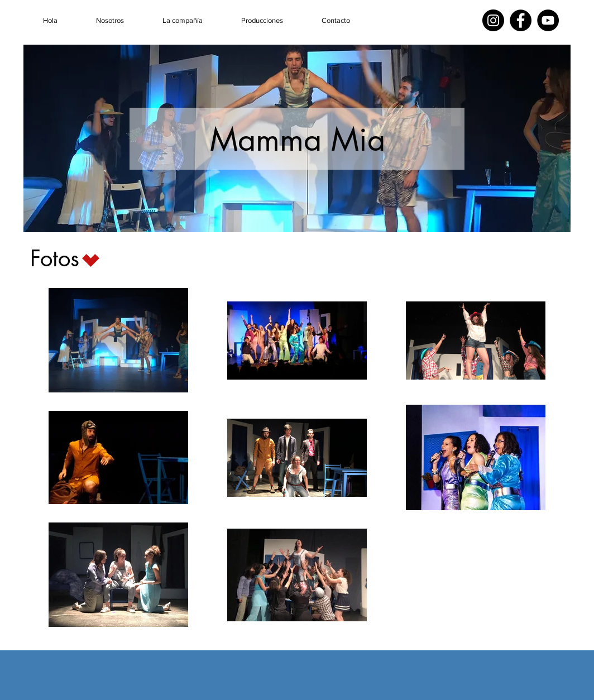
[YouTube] (548, 20)
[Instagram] (493, 20)
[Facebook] (521, 20)
